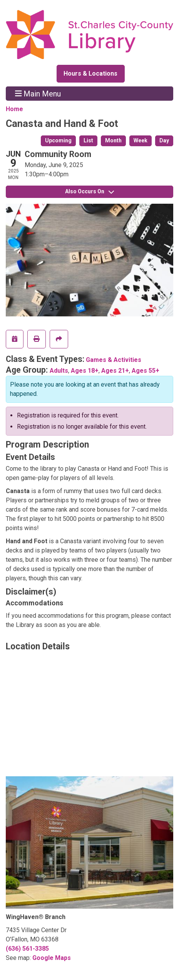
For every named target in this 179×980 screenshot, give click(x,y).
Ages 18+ (85, 371)
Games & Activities (114, 360)
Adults (59, 371)
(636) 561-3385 (27, 949)
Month (113, 140)
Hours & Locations (90, 73)
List (88, 140)
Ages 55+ (146, 371)
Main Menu (38, 93)
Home (14, 109)
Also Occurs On (89, 191)
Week (141, 140)
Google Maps (52, 958)
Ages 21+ (115, 371)
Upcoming (58, 140)
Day (164, 140)
